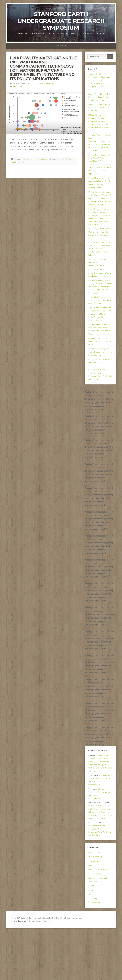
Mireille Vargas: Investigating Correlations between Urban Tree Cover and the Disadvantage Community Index (100, 267)
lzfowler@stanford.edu (46, 84)
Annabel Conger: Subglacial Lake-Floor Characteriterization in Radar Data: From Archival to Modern (100, 360)
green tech (61, 159)
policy (24, 159)
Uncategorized (41, 159)
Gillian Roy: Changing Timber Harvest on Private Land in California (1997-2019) (100, 111)
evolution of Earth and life (99, 915)
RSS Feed (47, 969)
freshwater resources (97, 920)
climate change (95, 897)
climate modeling (96, 901)
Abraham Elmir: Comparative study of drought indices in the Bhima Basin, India (100, 386)
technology (31, 159)
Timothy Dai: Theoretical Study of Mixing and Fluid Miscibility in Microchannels (100, 327)
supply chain (16, 162)
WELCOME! (61, 46)
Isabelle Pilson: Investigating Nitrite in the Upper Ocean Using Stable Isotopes (100, 99)
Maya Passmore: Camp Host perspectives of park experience (100, 398)
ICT (67, 159)
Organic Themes (35, 969)
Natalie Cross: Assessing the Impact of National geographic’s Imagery (100, 282)
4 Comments (18, 87)
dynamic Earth (94, 906)
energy (91, 911)
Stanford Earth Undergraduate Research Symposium (61, 21)
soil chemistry (94, 942)
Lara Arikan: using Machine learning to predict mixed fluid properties (99, 375)
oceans (92, 932)
